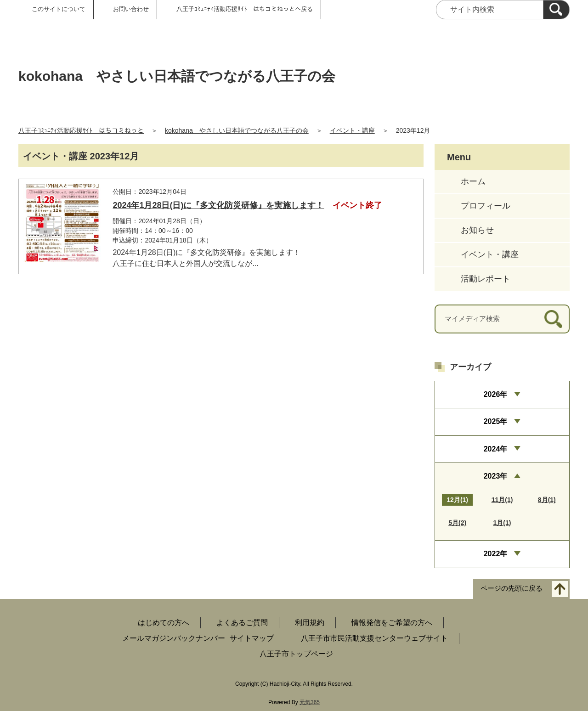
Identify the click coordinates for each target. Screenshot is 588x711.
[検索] (556, 10)
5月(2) (457, 523)
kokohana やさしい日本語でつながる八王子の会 (237, 130)
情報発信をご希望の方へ (392, 623)
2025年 (496, 421)
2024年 (496, 449)
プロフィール (486, 206)
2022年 (496, 554)
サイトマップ (252, 638)
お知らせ (477, 230)
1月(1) (502, 523)
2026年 (496, 394)
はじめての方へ (164, 623)
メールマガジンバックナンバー (174, 638)
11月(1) (502, 500)
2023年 (496, 476)
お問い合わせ (131, 9)
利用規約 (310, 623)
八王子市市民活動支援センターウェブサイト (374, 638)
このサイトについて (59, 9)
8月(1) (547, 500)
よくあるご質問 (242, 623)
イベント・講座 (352, 130)
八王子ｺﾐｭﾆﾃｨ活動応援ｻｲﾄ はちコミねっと (81, 130)
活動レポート (486, 279)
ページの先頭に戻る (512, 588)
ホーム (473, 181)
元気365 (310, 702)
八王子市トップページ (296, 654)
